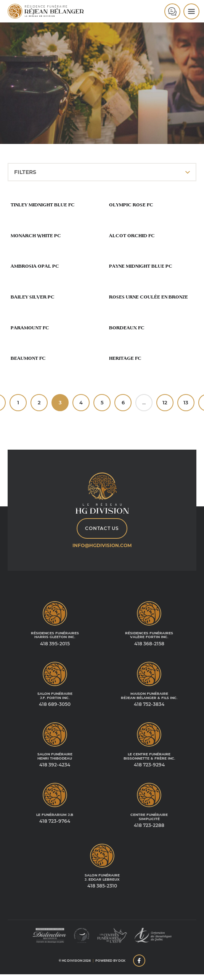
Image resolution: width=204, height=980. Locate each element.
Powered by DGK (110, 961)
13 (186, 402)
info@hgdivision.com (102, 545)
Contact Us (102, 528)
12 (165, 402)
